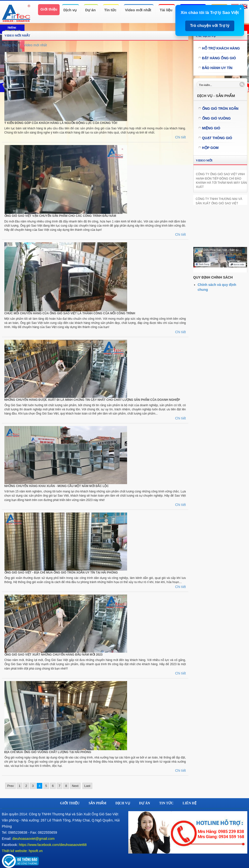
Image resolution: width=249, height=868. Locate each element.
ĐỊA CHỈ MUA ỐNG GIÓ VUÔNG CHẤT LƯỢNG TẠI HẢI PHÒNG (48, 752)
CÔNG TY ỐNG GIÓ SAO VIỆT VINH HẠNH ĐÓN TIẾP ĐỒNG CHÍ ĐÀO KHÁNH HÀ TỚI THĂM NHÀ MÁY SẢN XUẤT (222, 180)
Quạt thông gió (217, 138)
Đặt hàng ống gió (219, 58)
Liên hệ (190, 803)
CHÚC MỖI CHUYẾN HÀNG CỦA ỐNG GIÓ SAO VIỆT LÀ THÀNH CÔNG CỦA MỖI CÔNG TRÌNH (70, 313)
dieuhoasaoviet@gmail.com (33, 839)
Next (75, 786)
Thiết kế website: (15, 851)
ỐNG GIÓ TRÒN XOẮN (220, 109)
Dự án (90, 10)
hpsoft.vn (36, 851)
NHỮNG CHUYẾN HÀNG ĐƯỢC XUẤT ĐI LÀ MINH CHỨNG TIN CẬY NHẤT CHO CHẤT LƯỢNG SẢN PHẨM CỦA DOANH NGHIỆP (92, 400)
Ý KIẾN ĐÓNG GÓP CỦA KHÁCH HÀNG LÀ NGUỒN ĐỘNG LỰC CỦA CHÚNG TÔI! (61, 123)
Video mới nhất (138, 10)
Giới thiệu (49, 9)
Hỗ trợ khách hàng (221, 48)
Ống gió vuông (216, 118)
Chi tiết (181, 137)
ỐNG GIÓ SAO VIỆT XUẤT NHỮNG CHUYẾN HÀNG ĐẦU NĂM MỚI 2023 (53, 655)
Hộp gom (210, 148)
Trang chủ (10, 45)
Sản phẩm (97, 803)
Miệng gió (211, 128)
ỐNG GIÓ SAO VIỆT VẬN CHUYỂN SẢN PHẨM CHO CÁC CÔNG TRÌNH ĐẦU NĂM (60, 216)
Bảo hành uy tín (217, 68)
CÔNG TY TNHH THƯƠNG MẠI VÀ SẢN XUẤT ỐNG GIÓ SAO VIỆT (219, 201)
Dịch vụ (70, 10)
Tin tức (110, 10)
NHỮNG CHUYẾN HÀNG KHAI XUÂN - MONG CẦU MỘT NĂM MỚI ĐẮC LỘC (57, 486)
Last (87, 786)
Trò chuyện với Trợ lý (210, 26)
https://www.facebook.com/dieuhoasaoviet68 (53, 845)
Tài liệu (166, 10)
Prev (10, 786)
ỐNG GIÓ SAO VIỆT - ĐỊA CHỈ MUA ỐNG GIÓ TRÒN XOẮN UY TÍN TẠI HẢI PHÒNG (61, 573)
